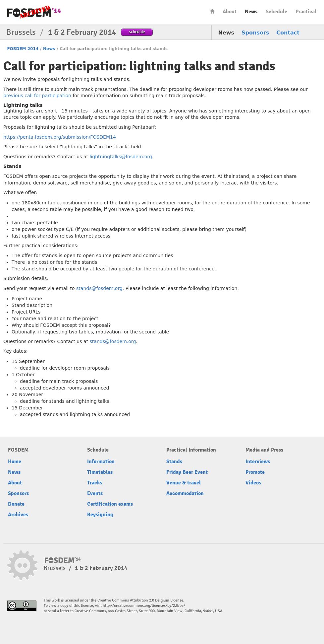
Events (95, 493)
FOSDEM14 (34, 13)
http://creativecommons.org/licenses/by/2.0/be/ (144, 606)
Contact (288, 33)
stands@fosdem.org (99, 288)
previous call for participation (37, 96)
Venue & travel (184, 483)
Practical (306, 12)
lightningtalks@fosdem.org (121, 157)
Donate (16, 504)
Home (212, 11)
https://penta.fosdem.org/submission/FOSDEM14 (60, 137)
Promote (255, 472)
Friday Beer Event (187, 472)
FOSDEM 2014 (23, 49)
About (230, 12)
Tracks (95, 483)
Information (101, 462)
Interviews (258, 462)
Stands (174, 462)
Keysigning (100, 515)
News (251, 12)
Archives (18, 515)
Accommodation (185, 493)
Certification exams (110, 504)
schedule (137, 32)
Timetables (100, 472)
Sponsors (255, 33)
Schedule (276, 12)
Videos (253, 483)
